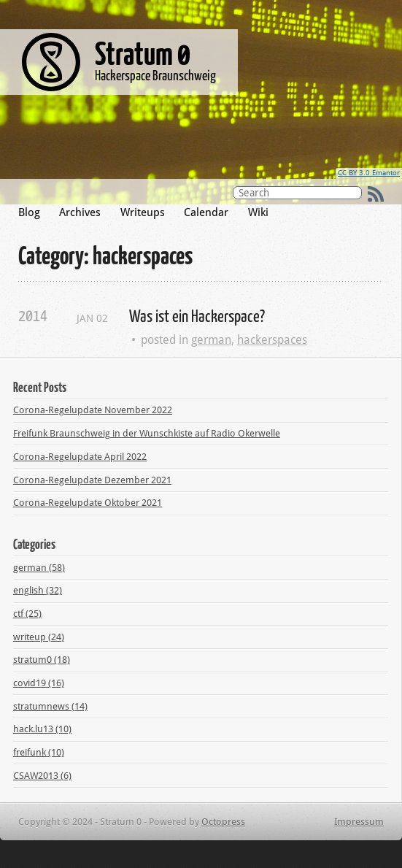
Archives (80, 212)
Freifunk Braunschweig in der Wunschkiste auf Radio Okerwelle (147, 433)
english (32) (38, 590)
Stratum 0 (143, 53)
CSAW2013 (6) (42, 776)
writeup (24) (39, 637)
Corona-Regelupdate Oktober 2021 (88, 503)
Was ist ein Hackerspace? (197, 315)
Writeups (143, 212)
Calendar (206, 212)
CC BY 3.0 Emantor (369, 173)
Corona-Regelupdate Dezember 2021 (92, 480)
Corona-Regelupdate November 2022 (93, 410)
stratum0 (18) (42, 660)
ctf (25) (27, 614)
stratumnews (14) (50, 706)
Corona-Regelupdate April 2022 (80, 457)
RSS (376, 194)
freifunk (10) (39, 752)
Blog (29, 212)
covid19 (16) (39, 683)
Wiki (258, 212)
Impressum (359, 822)
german (211, 340)
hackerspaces (272, 340)
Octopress (223, 822)
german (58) (39, 568)
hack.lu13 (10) (42, 729)
